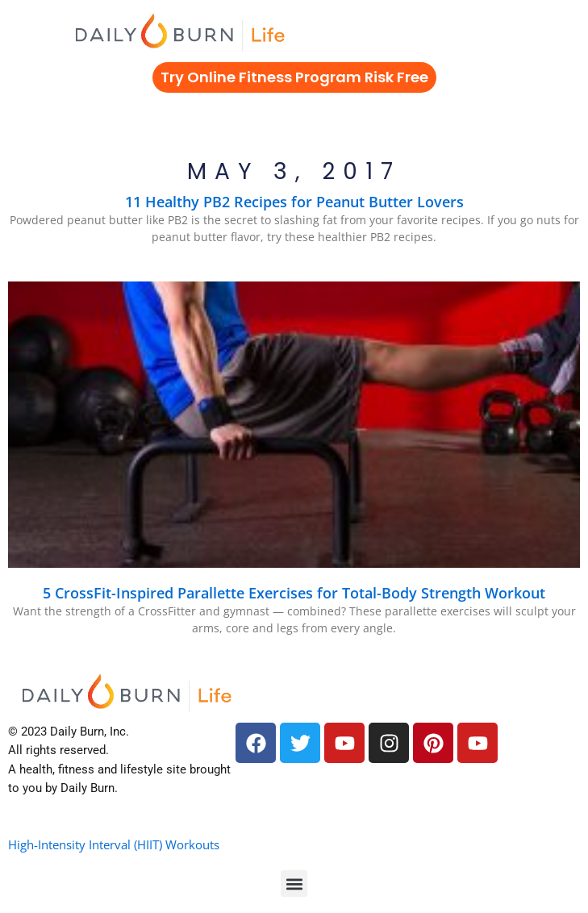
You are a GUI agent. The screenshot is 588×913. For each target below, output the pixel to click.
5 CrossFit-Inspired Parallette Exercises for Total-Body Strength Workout (294, 593)
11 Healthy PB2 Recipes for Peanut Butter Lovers (294, 202)
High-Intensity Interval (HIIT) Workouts (114, 844)
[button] (294, 884)
